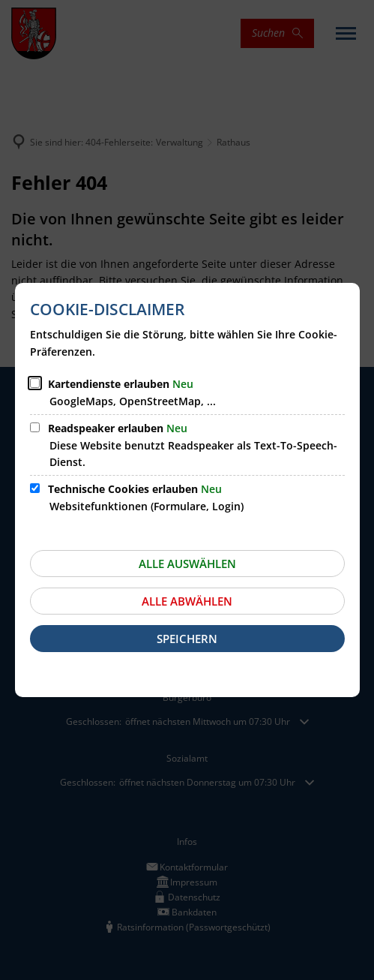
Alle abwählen (187, 601)
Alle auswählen (187, 564)
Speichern (187, 639)
